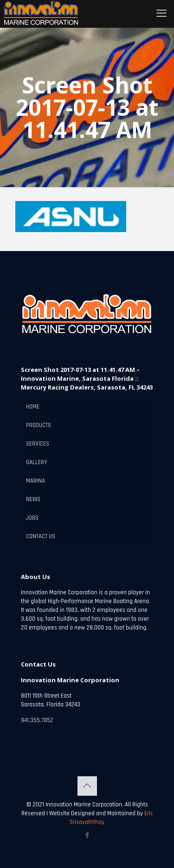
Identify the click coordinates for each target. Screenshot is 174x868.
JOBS (32, 518)
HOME (33, 407)
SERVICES (38, 444)
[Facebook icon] (87, 835)
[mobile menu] (161, 14)
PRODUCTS (39, 425)
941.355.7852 (37, 720)
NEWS (33, 499)
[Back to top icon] (87, 786)
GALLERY (37, 462)
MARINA (35, 481)
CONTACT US (41, 536)
